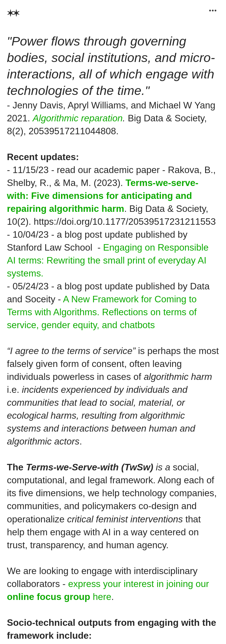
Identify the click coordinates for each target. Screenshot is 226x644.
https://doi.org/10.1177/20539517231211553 (125, 222)
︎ (213, 11)
